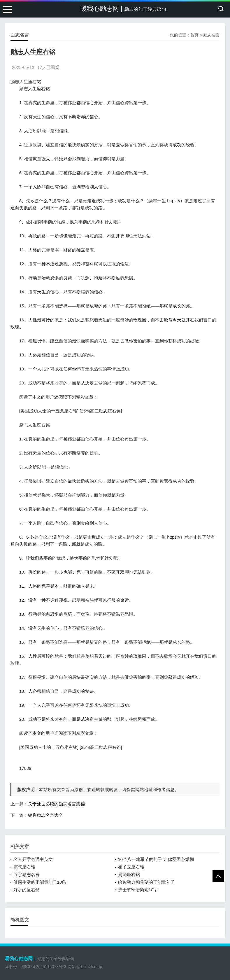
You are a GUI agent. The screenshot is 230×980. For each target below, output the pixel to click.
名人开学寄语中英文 (33, 859)
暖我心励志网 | (123, 9)
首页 (194, 35)
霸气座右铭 (24, 867)
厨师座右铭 (129, 874)
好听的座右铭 (27, 890)
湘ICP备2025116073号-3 (44, 967)
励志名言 (211, 35)
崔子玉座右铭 (131, 867)
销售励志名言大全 (45, 815)
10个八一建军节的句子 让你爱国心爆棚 (156, 859)
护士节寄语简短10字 (138, 890)
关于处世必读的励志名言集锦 (56, 804)
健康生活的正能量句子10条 (40, 882)
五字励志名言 (27, 874)
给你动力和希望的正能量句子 (146, 882)
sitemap (95, 967)
